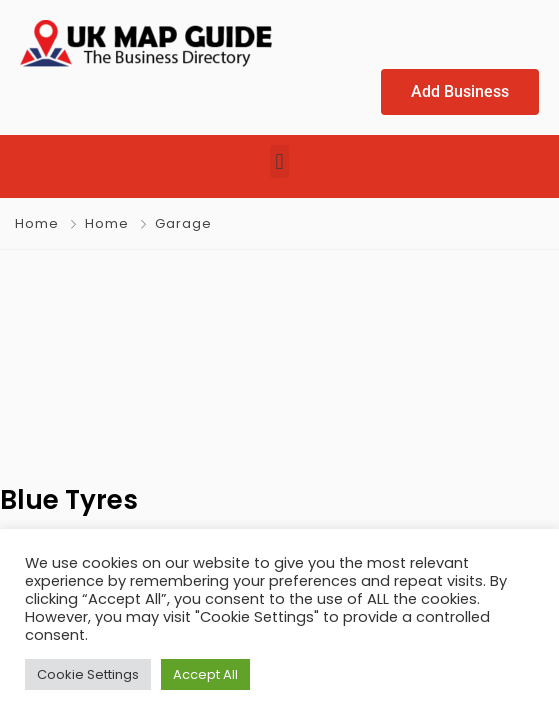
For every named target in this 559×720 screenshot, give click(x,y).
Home (37, 223)
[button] (279, 161)
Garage (183, 223)
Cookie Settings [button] (88, 674)
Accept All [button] (205, 674)
